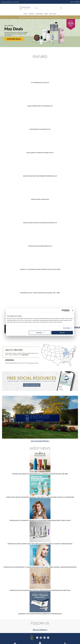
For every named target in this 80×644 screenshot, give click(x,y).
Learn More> (25, 355)
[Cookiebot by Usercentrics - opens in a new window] (63, 310)
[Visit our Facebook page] (37, 638)
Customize (40, 333)
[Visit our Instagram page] (41, 638)
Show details (67, 328)
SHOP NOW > (57, 17)
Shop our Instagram (39, 630)
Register (77, 2)
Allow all (62, 333)
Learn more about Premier (39, 441)
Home (26, 14)
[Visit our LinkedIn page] (44, 638)
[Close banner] (72, 310)
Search (61, 8)
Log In (72, 2)
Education (53, 14)
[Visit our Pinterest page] (48, 638)
